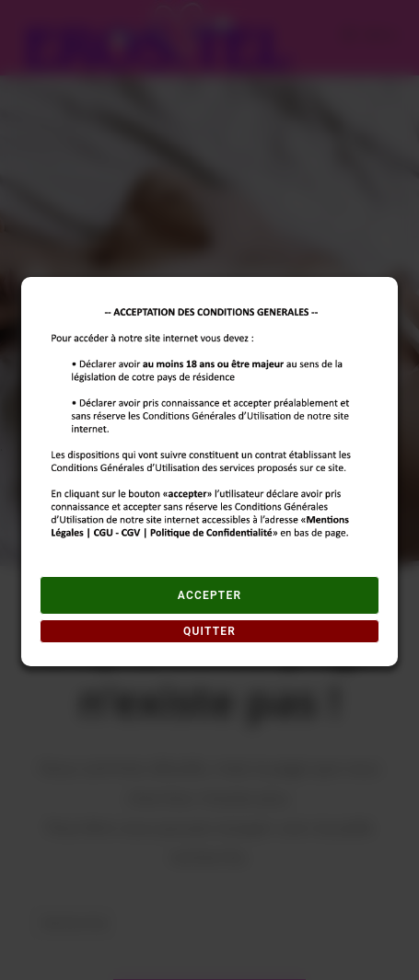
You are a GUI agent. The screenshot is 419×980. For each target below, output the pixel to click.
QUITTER (209, 631)
